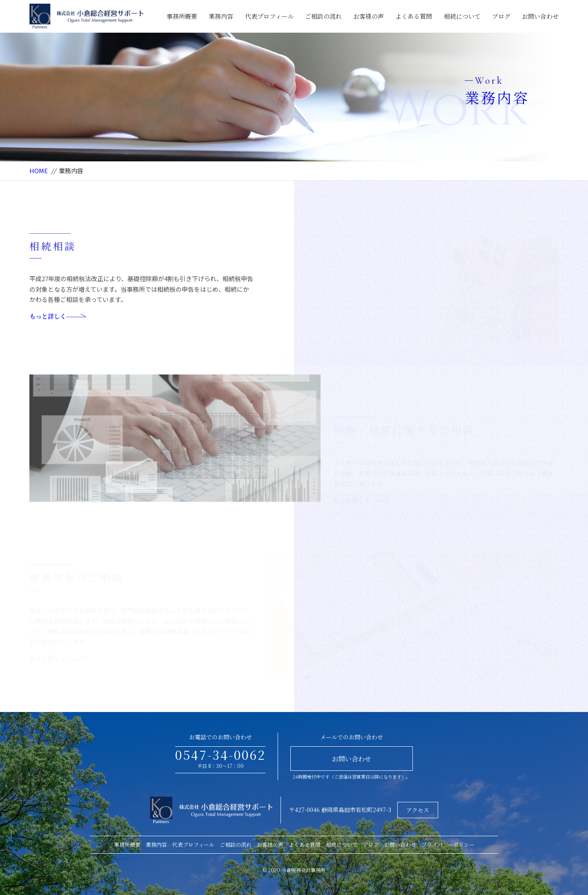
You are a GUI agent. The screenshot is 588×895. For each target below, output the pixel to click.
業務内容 (221, 16)
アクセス (418, 810)
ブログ (501, 16)
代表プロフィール (269, 16)
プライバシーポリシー (448, 845)
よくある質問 (414, 16)
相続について (462, 16)
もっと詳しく (58, 329)
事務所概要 (182, 16)
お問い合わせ (540, 16)
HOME (39, 171)
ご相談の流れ (323, 16)
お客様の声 (369, 16)
